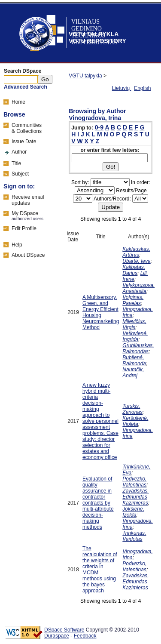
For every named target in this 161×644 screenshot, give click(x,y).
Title (16, 163)
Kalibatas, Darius (134, 270)
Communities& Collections (27, 128)
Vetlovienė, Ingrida (135, 336)
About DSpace (28, 255)
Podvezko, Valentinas (134, 482)
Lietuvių (122, 88)
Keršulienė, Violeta (135, 421)
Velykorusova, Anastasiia (138, 288)
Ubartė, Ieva (136, 261)
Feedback (85, 636)
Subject (20, 174)
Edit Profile (24, 228)
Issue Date (24, 142)
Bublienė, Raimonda (134, 361)
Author (19, 152)
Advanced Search (26, 87)
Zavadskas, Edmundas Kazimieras (135, 497)
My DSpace (25, 213)
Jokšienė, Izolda (133, 512)
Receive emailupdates (28, 200)
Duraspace (57, 636)
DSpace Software (64, 630)
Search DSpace (23, 71)
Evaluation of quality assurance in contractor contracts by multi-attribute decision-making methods (98, 503)
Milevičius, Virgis (134, 324)
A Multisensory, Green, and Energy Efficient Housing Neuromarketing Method (101, 312)
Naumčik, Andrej (133, 373)
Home (18, 102)
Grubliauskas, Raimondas (138, 348)
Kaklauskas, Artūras (136, 252)
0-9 (99, 127)
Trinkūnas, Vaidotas (134, 536)
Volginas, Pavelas (133, 300)
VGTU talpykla (85, 76)
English (142, 88)
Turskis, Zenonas (132, 409)
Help (17, 245)
